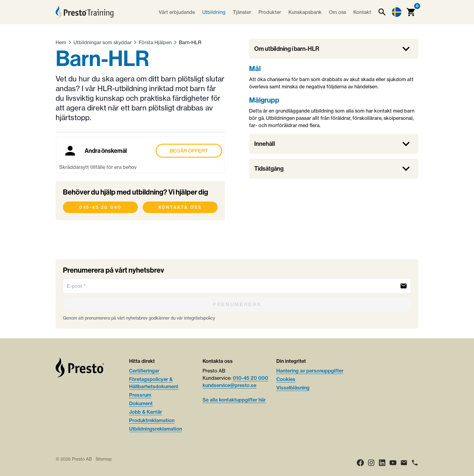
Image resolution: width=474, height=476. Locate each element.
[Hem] (85, 12)
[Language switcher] (397, 12)
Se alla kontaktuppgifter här (234, 400)
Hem (61, 42)
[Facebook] (360, 463)
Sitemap (104, 459)
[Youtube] (393, 463)
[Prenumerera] (237, 304)
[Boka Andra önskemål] (140, 155)
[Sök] (382, 12)
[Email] (404, 463)
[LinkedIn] (382, 463)
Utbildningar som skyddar (102, 42)
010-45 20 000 (250, 378)
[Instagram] (371, 463)
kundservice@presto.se (229, 385)
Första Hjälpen (155, 42)
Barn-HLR (190, 42)
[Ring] (415, 463)
